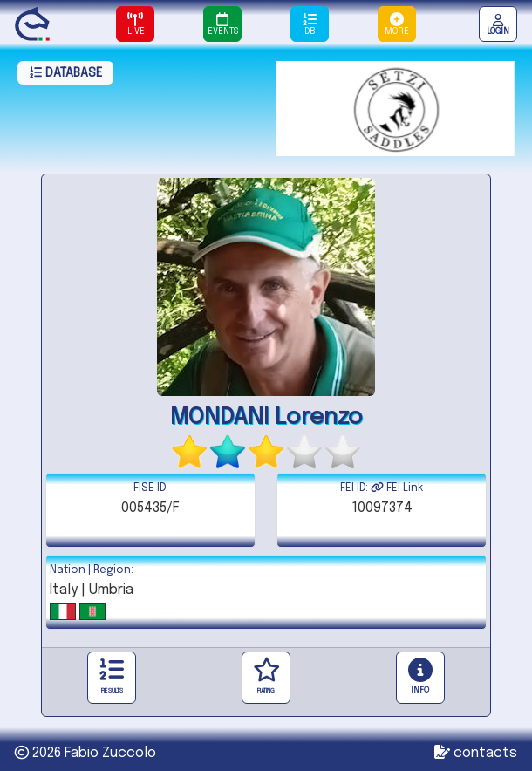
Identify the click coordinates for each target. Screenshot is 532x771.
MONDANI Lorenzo (266, 417)
